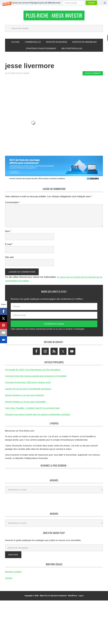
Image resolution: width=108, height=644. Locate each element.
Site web (9, 259)
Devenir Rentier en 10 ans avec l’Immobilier (25, 403)
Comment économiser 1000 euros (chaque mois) (28, 384)
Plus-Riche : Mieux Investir (54, 16)
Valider (91, 3)
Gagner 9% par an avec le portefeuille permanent (28, 390)
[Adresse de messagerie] (54, 549)
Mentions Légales (13, 573)
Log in (81, 597)
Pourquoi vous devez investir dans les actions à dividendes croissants (38, 416)
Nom (8, 233)
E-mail (9, 246)
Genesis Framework (59, 597)
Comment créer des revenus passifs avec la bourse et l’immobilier (36, 377)
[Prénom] (54, 308)
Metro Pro (44, 597)
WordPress (73, 597)
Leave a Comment (93, 75)
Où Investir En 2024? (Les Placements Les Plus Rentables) (33, 371)
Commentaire (13, 204)
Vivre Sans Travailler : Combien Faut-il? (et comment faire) (32, 410)
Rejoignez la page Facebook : (54, 467)
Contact (9, 580)
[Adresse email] (54, 317)
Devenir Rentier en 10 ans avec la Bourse (25, 397)
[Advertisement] (56, 87)
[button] (54, 3)
